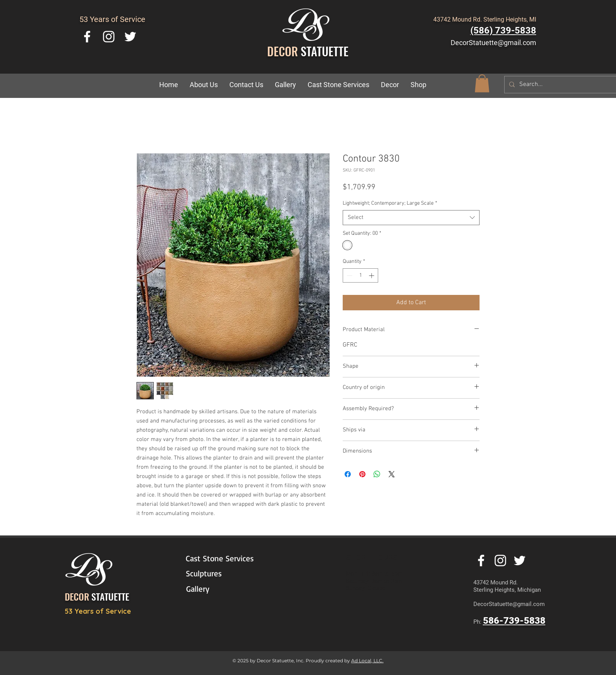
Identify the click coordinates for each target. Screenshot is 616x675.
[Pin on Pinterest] (362, 474)
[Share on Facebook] (348, 474)
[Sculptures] (221, 573)
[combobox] (411, 218)
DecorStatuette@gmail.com (493, 43)
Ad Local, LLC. (367, 661)
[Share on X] (392, 474)
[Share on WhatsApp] (377, 474)
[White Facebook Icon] (87, 37)
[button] (390, 85)
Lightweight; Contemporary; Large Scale (390, 203)
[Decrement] (349, 275)
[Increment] (372, 275)
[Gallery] (222, 589)
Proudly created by (328, 661)
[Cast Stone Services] (225, 558)
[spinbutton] (360, 275)
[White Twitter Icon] (130, 37)
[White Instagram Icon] (109, 37)
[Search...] (562, 85)
